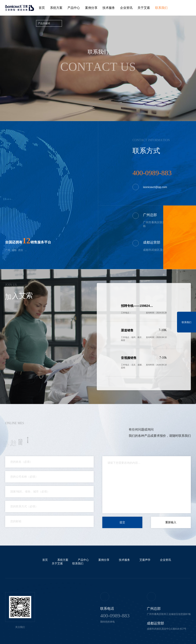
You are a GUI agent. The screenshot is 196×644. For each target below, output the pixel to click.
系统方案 (56, 8)
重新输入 (171, 522)
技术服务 (109, 8)
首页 (42, 8)
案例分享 (91, 8)
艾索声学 (145, 560)
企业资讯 (126, 8)
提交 (122, 522)
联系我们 (161, 8)
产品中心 (74, 8)
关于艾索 (144, 8)
